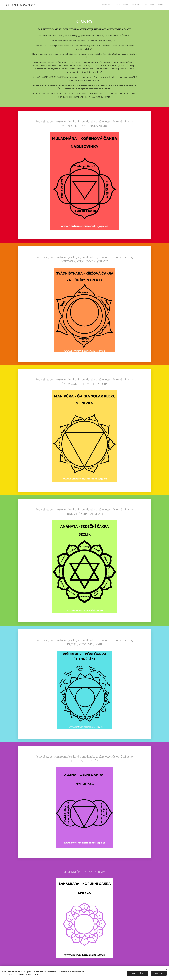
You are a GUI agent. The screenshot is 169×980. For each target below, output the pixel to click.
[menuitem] (137, 5)
